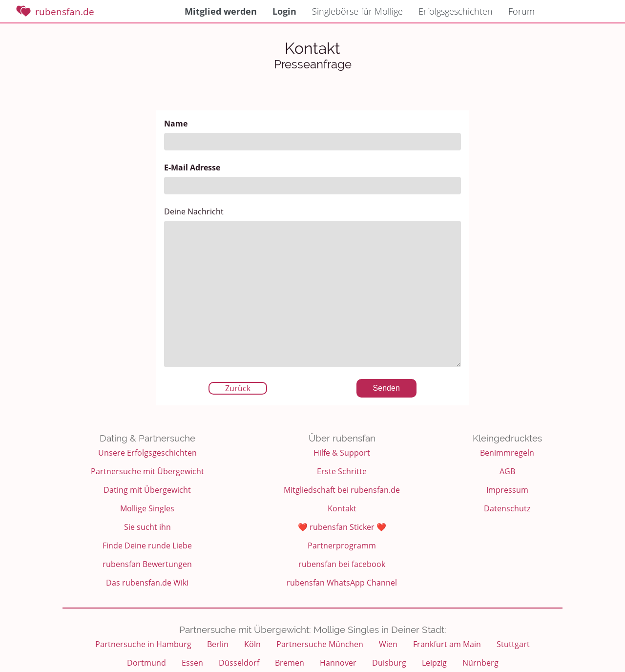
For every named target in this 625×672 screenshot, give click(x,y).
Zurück (238, 388)
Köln (252, 644)
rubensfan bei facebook (342, 564)
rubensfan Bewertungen (147, 564)
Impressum (507, 490)
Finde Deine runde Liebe (147, 546)
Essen (192, 663)
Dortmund (146, 663)
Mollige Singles (147, 508)
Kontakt (342, 508)
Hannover (338, 663)
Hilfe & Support (342, 453)
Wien (388, 644)
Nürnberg (480, 663)
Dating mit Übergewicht (147, 490)
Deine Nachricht (312, 287)
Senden (386, 388)
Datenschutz (507, 508)
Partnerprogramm (342, 546)
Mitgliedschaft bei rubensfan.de (342, 490)
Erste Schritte (342, 471)
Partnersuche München (320, 644)
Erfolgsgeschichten (456, 11)
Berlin (218, 644)
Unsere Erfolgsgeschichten (147, 453)
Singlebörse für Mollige (357, 11)
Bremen (290, 663)
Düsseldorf (239, 663)
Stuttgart (513, 644)
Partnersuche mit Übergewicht (147, 471)
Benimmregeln (507, 453)
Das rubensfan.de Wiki (147, 583)
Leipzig (434, 663)
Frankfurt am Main (447, 644)
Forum (521, 11)
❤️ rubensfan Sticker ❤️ (342, 527)
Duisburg (389, 663)
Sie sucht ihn (147, 527)
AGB (507, 471)
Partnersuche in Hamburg (143, 644)
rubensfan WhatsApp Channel (342, 583)
